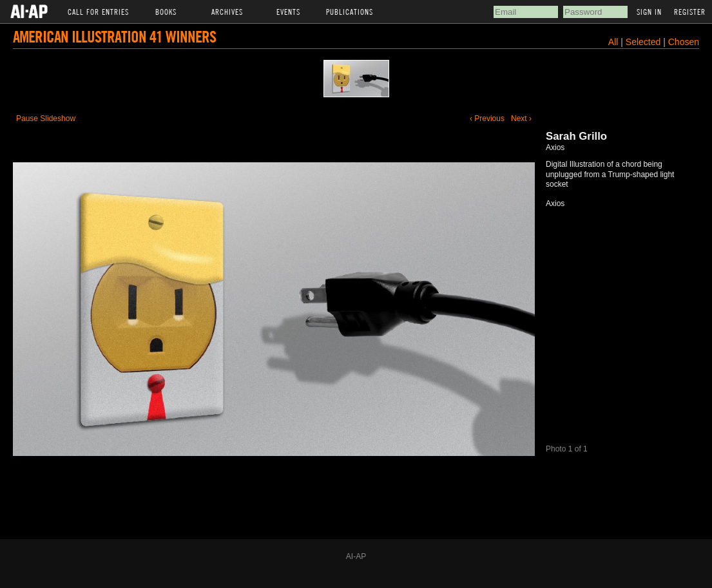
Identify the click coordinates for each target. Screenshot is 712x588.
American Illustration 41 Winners (114, 36)
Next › (521, 119)
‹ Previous (487, 119)
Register (690, 12)
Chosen (684, 42)
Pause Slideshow (46, 119)
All (613, 42)
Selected (644, 42)
